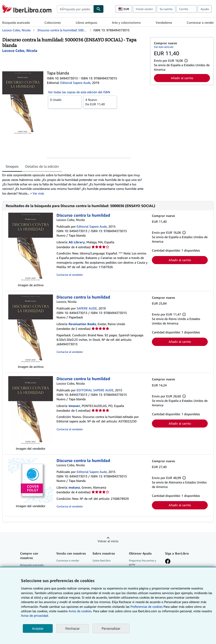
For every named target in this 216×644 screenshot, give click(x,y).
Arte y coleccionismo (126, 22)
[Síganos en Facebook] (168, 562)
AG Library (77, 242)
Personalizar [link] (111, 628)
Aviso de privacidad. (35, 615)
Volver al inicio (108, 541)
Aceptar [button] (38, 628)
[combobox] (75, 9)
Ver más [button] (38, 193)
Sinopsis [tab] (12, 166)
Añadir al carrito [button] (182, 78)
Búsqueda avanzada (16, 22)
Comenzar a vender (200, 22)
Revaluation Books (82, 324)
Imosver (74, 406)
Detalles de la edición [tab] (42, 166)
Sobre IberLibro (102, 560)
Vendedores (164, 22)
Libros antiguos (86, 22)
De (100, 102)
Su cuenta (166, 9)
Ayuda (205, 9)
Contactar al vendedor (70, 275)
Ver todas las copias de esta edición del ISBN (79, 92)
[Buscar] (99, 9)
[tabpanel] (74, 184)
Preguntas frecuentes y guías (143, 562)
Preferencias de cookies (147, 607)
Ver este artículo (164, 47)
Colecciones (53, 22)
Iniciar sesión (144, 9)
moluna (74, 487)
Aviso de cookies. (80, 611)
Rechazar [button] (73, 628)
